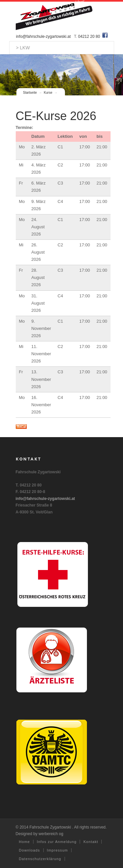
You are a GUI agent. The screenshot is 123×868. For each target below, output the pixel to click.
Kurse (48, 93)
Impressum (57, 850)
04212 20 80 (89, 37)
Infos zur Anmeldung (57, 842)
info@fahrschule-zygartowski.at (43, 37)
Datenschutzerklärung (40, 859)
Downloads (30, 850)
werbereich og (51, 834)
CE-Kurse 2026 (56, 116)
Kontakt (91, 842)
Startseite (30, 93)
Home (25, 842)
